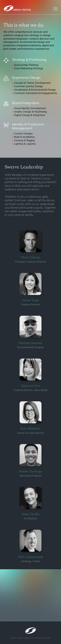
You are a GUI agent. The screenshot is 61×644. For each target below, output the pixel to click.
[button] (55, 7)
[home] (17, 8)
